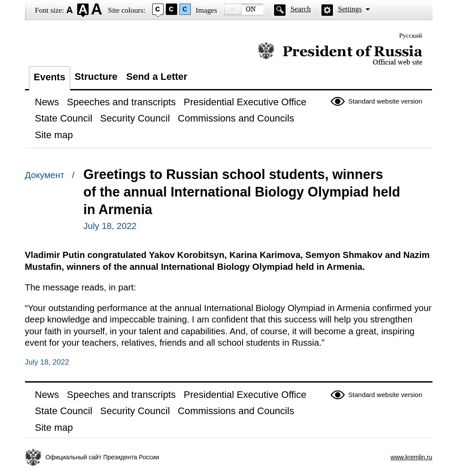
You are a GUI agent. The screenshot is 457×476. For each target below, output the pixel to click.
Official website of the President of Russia (340, 54)
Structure (96, 77)
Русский (411, 36)
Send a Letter (157, 77)
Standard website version (385, 101)
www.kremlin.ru (412, 457)
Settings (350, 9)
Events (50, 77)
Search (300, 9)
